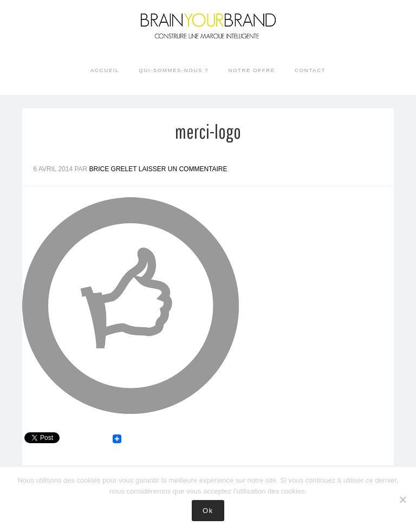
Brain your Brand (208, 33)
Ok (208, 511)
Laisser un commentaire (183, 169)
